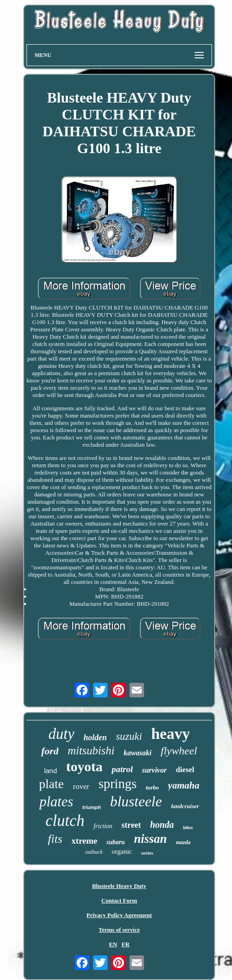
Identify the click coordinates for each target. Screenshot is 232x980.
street (131, 825)
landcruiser (185, 806)
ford (50, 751)
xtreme (85, 841)
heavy (171, 734)
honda (162, 825)
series (147, 853)
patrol (122, 769)
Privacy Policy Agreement (119, 915)
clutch (65, 821)
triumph (91, 807)
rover (81, 787)
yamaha (184, 785)
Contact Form (119, 900)
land (51, 771)
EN (113, 944)
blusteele (136, 801)
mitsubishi (91, 750)
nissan (150, 839)
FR (126, 944)
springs (118, 784)
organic (122, 851)
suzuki (129, 736)
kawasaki (137, 753)
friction (103, 826)
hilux (188, 828)
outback (94, 852)
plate (52, 784)
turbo (152, 787)
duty (61, 734)
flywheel (179, 751)
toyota (84, 766)
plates (56, 802)
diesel (185, 770)
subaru (115, 842)
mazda (183, 842)
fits (55, 839)
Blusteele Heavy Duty (119, 886)
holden (95, 738)
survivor (154, 770)
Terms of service (119, 930)
